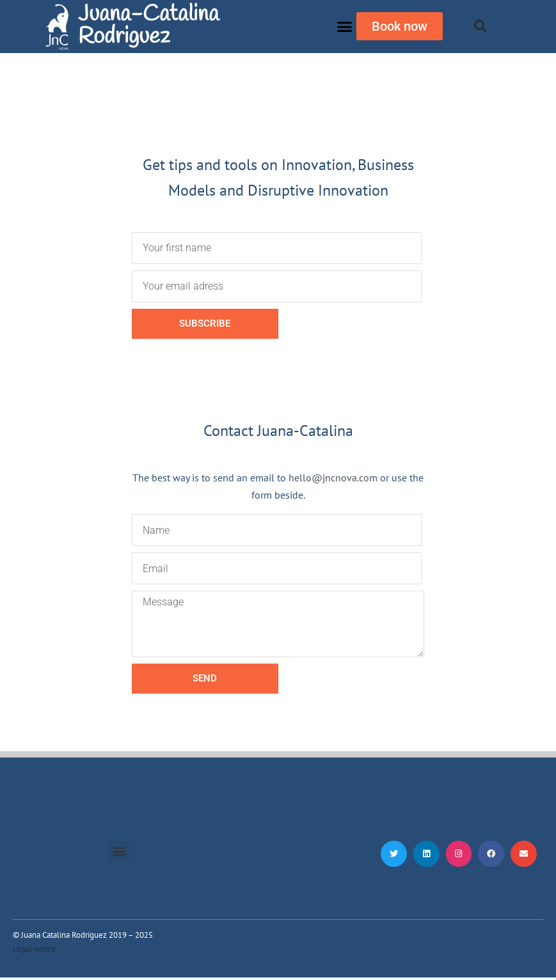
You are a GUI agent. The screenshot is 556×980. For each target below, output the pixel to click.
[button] (344, 27)
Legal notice (34, 952)
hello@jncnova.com (333, 478)
